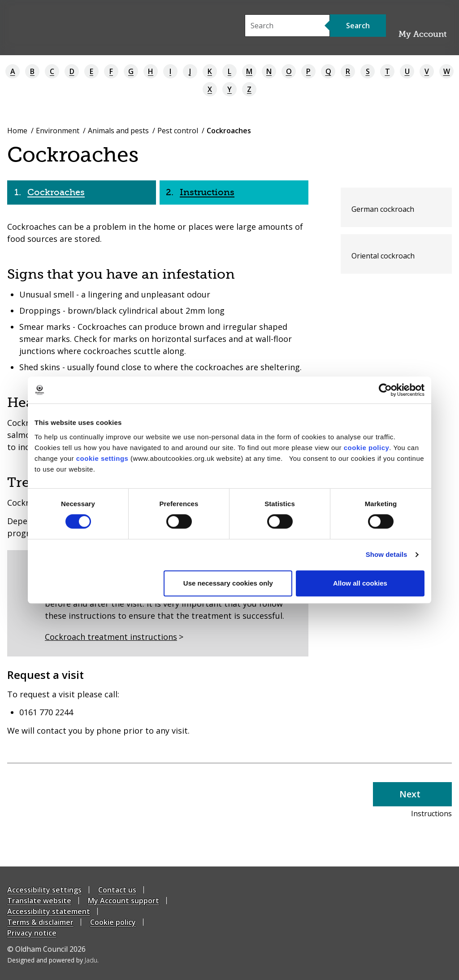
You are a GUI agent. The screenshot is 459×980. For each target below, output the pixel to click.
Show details (387, 554)
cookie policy (367, 448)
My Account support (123, 901)
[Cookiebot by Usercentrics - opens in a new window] (385, 390)
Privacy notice (32, 933)
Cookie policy (113, 922)
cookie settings (102, 458)
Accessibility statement (49, 911)
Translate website (39, 901)
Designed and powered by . (53, 960)
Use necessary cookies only (228, 583)
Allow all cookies (360, 583)
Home (17, 131)
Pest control (178, 131)
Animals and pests (118, 131)
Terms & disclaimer (40, 922)
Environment (58, 131)
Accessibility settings (44, 890)
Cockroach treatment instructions (111, 637)
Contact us (117, 890)
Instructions (207, 192)
